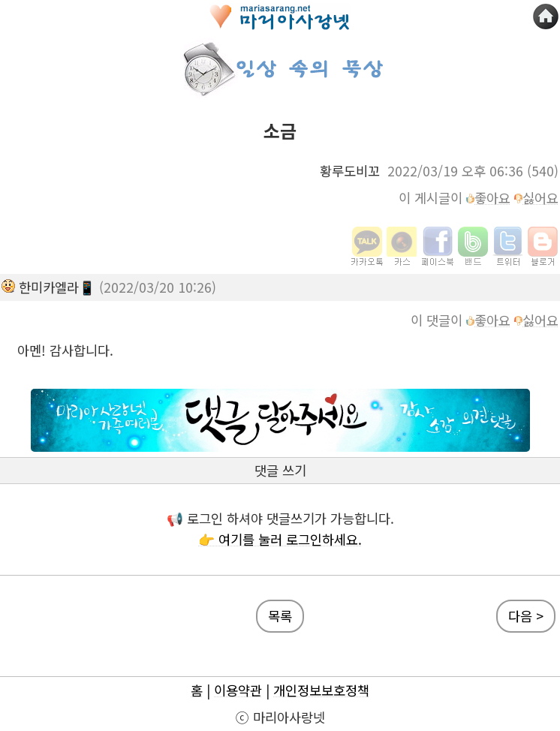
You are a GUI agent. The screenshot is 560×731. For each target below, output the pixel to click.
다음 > (526, 616)
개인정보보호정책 (321, 690)
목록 (280, 616)
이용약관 (238, 690)
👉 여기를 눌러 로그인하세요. (280, 539)
